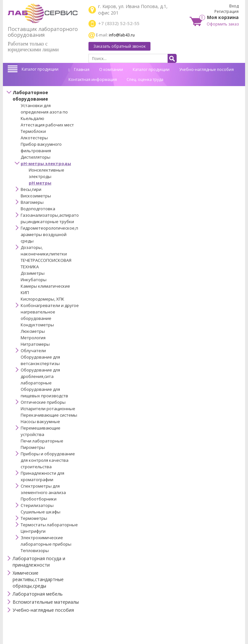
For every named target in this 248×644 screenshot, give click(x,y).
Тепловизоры (35, 550)
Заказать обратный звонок (119, 46)
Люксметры (33, 331)
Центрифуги (33, 531)
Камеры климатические (45, 286)
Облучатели (33, 351)
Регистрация (227, 11)
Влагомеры (32, 202)
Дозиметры (33, 273)
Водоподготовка (38, 209)
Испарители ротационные (48, 409)
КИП (25, 292)
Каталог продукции (40, 69)
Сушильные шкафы (41, 512)
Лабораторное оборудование (30, 96)
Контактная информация (93, 79)
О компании (111, 69)
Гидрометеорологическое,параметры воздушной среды (49, 234)
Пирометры (33, 447)
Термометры (34, 518)
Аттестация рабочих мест (47, 125)
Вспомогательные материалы (46, 602)
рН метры (40, 183)
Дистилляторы (36, 157)
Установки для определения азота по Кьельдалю (44, 112)
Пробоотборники (39, 499)
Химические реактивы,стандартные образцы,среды (38, 579)
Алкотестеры (34, 138)
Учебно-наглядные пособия (207, 69)
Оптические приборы (43, 402)
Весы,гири (31, 189)
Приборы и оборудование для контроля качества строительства (48, 460)
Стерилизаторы (37, 505)
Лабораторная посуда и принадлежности (39, 562)
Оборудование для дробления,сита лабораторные (40, 376)
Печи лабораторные (42, 441)
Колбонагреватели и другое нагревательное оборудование (50, 312)
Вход (234, 6)
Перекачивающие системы (49, 415)
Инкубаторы (34, 280)
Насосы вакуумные (40, 421)
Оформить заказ (223, 24)
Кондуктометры (37, 325)
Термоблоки (33, 131)
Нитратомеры (35, 344)
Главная (79, 69)
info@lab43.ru (122, 35)
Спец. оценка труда (145, 79)
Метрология (33, 338)
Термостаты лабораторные (49, 525)
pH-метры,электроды (46, 163)
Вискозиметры (36, 196)
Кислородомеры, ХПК (42, 299)
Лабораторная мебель (38, 594)
